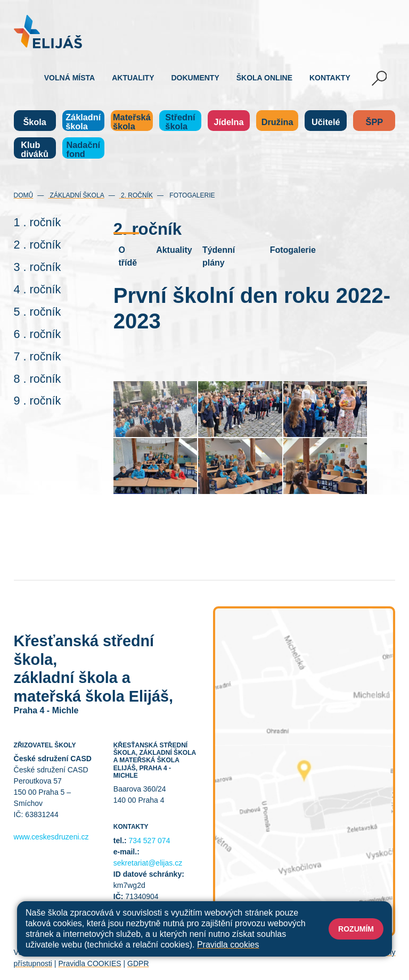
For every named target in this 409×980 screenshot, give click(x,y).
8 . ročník (38, 379)
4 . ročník (38, 289)
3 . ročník (38, 267)
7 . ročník (38, 356)
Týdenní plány (219, 256)
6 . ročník (38, 334)
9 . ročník (38, 401)
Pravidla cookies (228, 945)
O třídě (128, 256)
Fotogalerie (191, 195)
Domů (24, 195)
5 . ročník (38, 312)
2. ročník (136, 195)
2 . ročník (38, 245)
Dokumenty (195, 78)
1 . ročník (38, 222)
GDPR (138, 963)
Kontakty (330, 78)
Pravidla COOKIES (89, 963)
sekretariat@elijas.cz (148, 863)
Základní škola (76, 195)
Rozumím (356, 929)
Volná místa (69, 78)
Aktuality (133, 78)
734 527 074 (150, 841)
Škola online (264, 78)
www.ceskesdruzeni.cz (51, 837)
